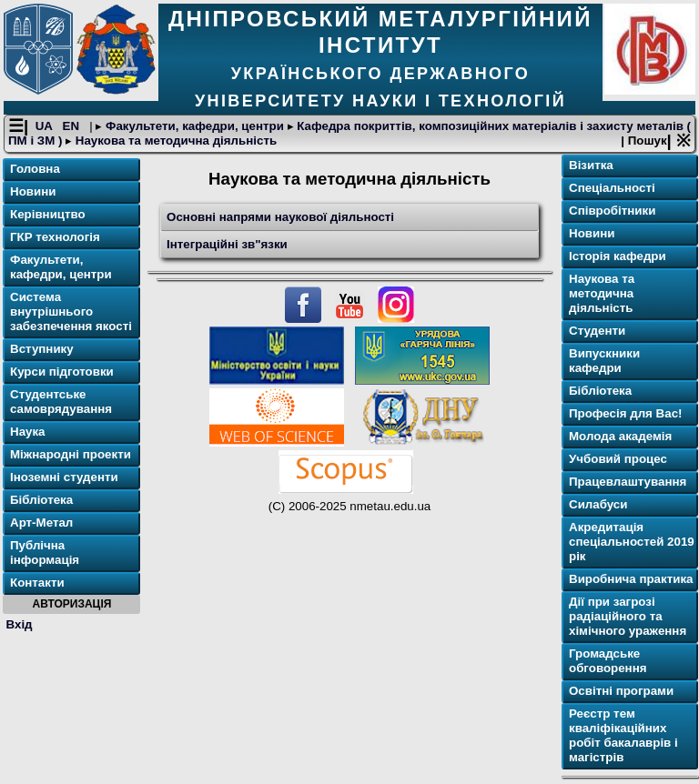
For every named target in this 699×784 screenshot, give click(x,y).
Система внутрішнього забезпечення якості (71, 312)
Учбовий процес (618, 459)
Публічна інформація (45, 553)
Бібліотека (41, 500)
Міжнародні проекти (71, 454)
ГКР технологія (55, 237)
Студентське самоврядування (61, 402)
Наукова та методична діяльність (174, 141)
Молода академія (620, 436)
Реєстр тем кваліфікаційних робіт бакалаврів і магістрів (623, 735)
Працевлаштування (628, 482)
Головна (35, 169)
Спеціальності (612, 188)
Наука (28, 432)
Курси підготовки (62, 372)
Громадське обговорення (608, 661)
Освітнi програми (621, 691)
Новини (33, 191)
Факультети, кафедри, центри (194, 126)
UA (46, 126)
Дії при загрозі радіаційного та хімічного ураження (628, 616)
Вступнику (42, 349)
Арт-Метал (41, 523)
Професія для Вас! (625, 413)
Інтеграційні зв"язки (227, 244)
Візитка (591, 165)
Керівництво (48, 214)
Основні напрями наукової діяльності (280, 217)
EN (73, 126)
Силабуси (598, 504)
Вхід (20, 624)
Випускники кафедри (604, 361)
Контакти (37, 583)
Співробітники (612, 211)
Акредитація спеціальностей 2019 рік (632, 542)
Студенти (597, 331)
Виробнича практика (631, 579)
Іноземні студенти (64, 477)
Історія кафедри (618, 256)
